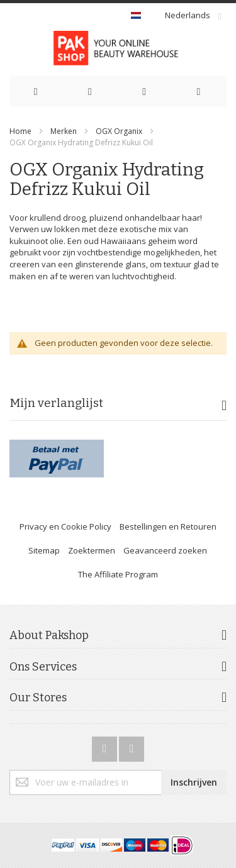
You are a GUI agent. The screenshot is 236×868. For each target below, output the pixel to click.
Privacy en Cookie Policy (65, 526)
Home (20, 131)
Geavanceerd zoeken (165, 550)
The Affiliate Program (118, 574)
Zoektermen (92, 550)
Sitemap (44, 550)
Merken (64, 131)
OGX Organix (120, 131)
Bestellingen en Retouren (168, 526)
